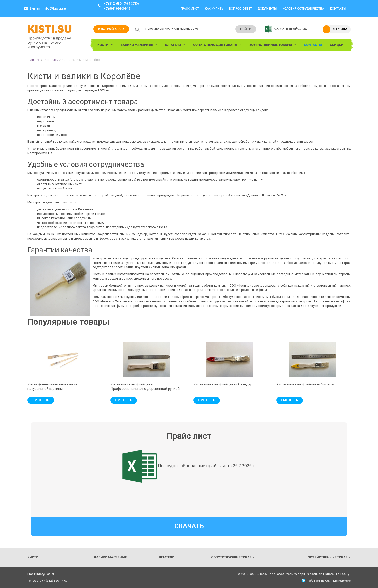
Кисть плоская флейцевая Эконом (305, 384)
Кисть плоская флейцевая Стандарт (224, 384)
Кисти (33, 557)
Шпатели (167, 557)
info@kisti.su (54, 8)
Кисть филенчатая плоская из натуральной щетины (53, 386)
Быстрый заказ (111, 29)
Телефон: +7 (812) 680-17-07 (47, 581)
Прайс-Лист (189, 9)
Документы (267, 9)
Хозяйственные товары (329, 557)
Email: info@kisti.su (41, 574)
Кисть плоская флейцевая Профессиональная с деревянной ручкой (145, 386)
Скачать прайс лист (292, 29)
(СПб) (121, 3)
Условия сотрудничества (303, 9)
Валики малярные (110, 557)
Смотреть (41, 400)
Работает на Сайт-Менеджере (326, 581)
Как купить (214, 9)
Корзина (340, 29)
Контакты (338, 9)
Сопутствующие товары (233, 557)
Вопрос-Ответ (240, 9)
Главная (33, 60)
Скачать (189, 526)
